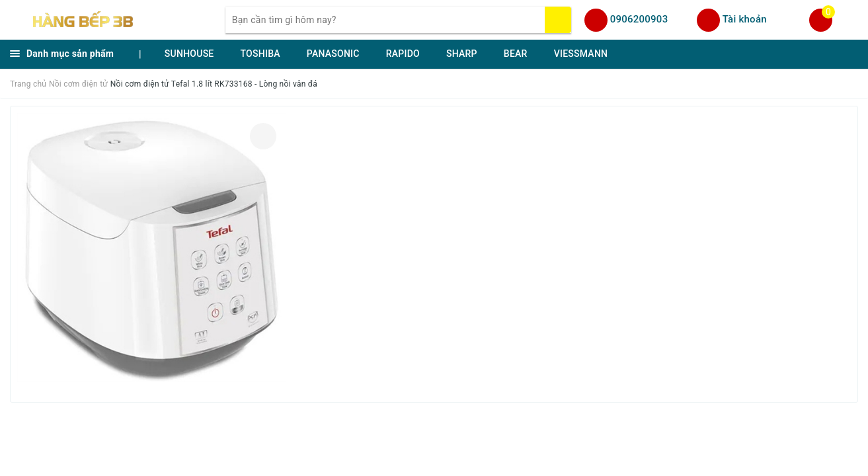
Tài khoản (745, 19)
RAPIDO (403, 54)
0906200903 (639, 19)
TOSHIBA (260, 54)
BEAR (516, 54)
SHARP (462, 54)
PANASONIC (333, 54)
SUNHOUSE (189, 54)
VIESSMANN (581, 54)
